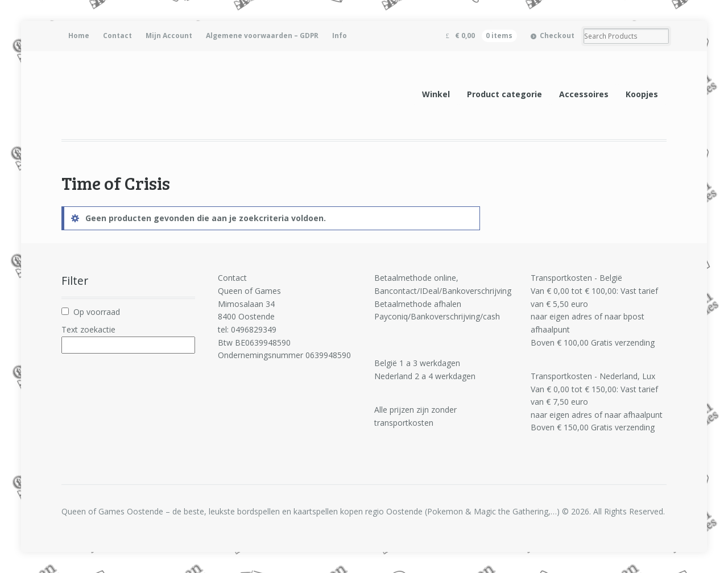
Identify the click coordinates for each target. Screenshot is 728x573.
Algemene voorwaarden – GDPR (262, 36)
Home (79, 36)
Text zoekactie (88, 329)
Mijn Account (169, 36)
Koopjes (642, 94)
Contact (117, 36)
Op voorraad (97, 312)
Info (340, 36)
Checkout (557, 36)
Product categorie (504, 94)
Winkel (436, 94)
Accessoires (584, 94)
